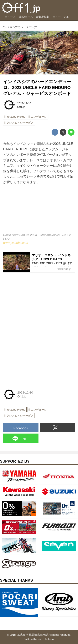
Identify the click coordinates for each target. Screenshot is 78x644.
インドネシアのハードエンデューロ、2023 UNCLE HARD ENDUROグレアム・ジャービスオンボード (37, 87)
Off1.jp (21, 107)
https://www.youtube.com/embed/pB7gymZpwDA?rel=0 (39, 211)
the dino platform (44, 639)
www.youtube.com (66, 72)
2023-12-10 (24, 103)
